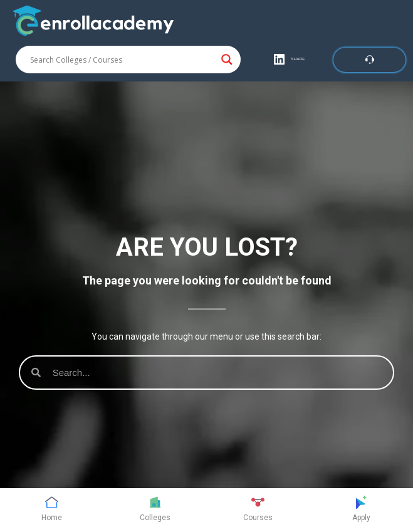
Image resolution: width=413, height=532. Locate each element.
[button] (290, 60)
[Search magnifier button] (227, 60)
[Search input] (123, 60)
